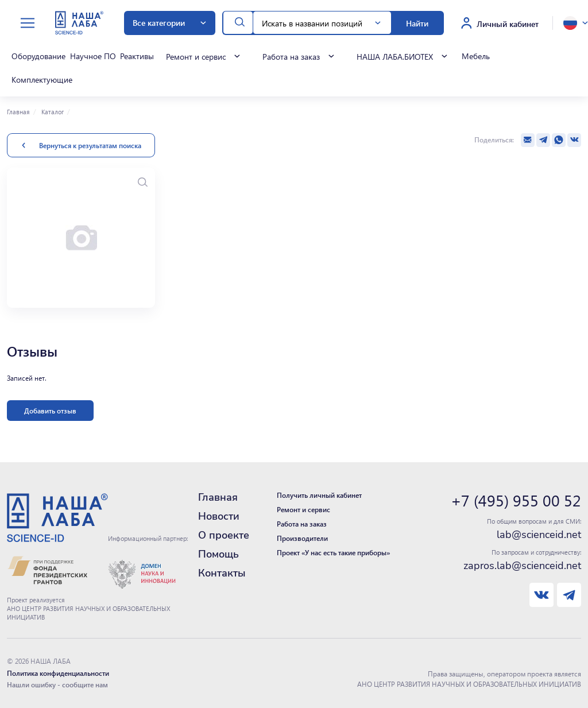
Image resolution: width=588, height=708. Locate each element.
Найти (417, 23)
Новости (219, 514)
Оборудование (37, 56)
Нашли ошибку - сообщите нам (57, 683)
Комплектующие (41, 79)
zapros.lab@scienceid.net (522, 564)
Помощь (218, 552)
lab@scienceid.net (539, 533)
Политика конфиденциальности (58, 671)
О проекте (224, 533)
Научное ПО (91, 56)
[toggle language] (576, 23)
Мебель (472, 56)
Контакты (222, 571)
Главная (18, 110)
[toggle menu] (28, 23)
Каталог (52, 110)
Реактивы (134, 56)
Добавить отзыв (50, 409)
